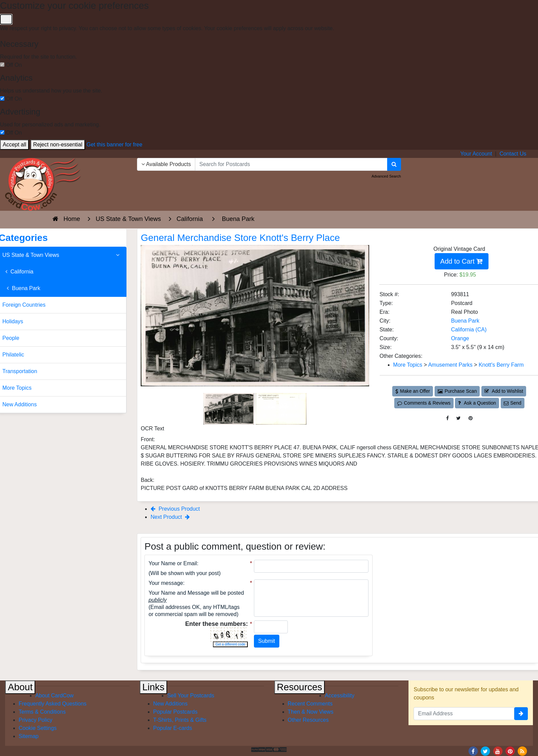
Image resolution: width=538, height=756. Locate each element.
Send (513, 403)
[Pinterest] (510, 751)
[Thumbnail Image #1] (230, 408)
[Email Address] (464, 714)
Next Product (170, 517)
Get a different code (231, 644)
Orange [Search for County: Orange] (460, 338)
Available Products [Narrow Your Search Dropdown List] (166, 164)
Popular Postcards (175, 712)
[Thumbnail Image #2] (281, 408)
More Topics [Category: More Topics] (408, 365)
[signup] (521, 714)
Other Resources (308, 720)
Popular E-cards (173, 728)
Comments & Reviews (424, 403)
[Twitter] (485, 751)
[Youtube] (498, 751)
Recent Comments (310, 704)
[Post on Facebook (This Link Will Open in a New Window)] (447, 418)
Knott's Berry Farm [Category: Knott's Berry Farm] (501, 365)
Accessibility (340, 696)
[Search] (394, 164)
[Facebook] (473, 751)
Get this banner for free (114, 145)
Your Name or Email (173, 563)
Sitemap (29, 736)
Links (153, 687)
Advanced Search (386, 176)
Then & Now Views (311, 712)
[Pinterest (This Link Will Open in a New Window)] (471, 418)
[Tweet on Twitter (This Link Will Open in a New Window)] (459, 418)
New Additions (170, 704)
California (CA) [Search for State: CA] (469, 330)
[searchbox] (291, 164)
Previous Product (175, 509)
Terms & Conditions (42, 712)
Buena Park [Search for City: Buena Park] (465, 321)
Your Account (476, 154)
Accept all (14, 145)
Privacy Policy (36, 720)
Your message (166, 583)
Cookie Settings (38, 728)
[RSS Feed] (522, 751)
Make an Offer (413, 391)
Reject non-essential (58, 145)
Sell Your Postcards (191, 696)
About (20, 687)
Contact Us (513, 154)
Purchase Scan (457, 391)
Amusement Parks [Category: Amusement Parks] (450, 365)
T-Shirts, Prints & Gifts (180, 720)
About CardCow (54, 696)
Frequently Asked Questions (53, 704)
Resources (300, 687)
